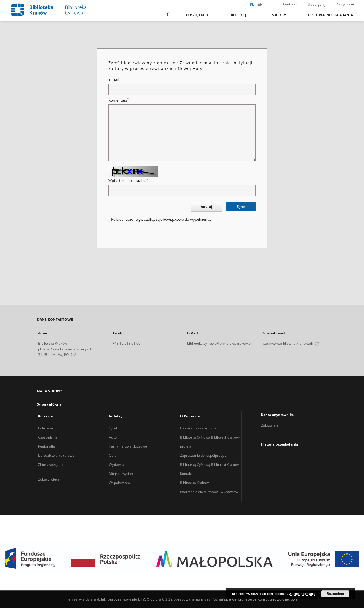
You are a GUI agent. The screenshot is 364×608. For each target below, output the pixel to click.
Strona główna (49, 404)
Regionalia (46, 446)
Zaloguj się (345, 4)
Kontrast (290, 4)
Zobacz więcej (49, 479)
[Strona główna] (168, 15)
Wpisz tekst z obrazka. (128, 181)
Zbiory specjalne (51, 465)
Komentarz (118, 100)
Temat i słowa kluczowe (128, 446)
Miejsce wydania (122, 474)
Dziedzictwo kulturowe (56, 455)
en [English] (260, 4)
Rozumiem (335, 594)
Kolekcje (240, 15)
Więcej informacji (302, 594)
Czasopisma (48, 437)
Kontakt (186, 474)
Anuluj (206, 207)
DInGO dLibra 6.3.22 (156, 599)
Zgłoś (241, 207)
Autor (113, 437)
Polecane (45, 428)
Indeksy (278, 15)
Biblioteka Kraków (194, 483)
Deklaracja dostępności (199, 428)
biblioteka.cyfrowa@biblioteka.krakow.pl (219, 343)
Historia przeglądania (330, 15)
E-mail (114, 79)
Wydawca (117, 465)
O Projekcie (197, 15)
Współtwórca (119, 483)
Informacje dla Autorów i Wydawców (209, 492)
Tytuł (113, 428)
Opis (112, 455)
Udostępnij (317, 5)
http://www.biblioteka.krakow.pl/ (290, 343)
